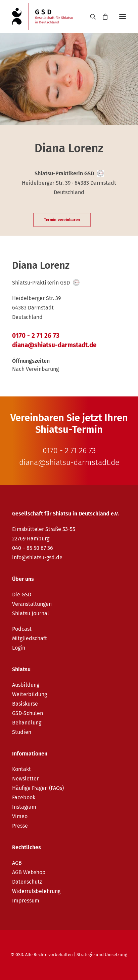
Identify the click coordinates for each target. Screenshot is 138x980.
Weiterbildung (30, 694)
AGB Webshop (29, 872)
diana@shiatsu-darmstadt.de (54, 345)
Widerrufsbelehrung (36, 891)
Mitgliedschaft (30, 638)
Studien (22, 732)
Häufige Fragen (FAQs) (38, 788)
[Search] (90, 17)
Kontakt (21, 769)
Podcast (22, 629)
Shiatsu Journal (31, 613)
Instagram (24, 807)
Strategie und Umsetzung (102, 955)
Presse (20, 826)
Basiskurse (25, 704)
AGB (17, 863)
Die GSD (22, 595)
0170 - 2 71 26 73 (36, 336)
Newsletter (25, 779)
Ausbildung (26, 685)
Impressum (26, 901)
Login (19, 648)
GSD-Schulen (28, 713)
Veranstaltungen (32, 604)
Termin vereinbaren (62, 220)
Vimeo (20, 816)
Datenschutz (27, 882)
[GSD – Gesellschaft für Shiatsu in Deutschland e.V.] (42, 17)
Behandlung (27, 723)
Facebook (24, 797)
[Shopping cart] (102, 17)
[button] (123, 17)
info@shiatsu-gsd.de (37, 557)
